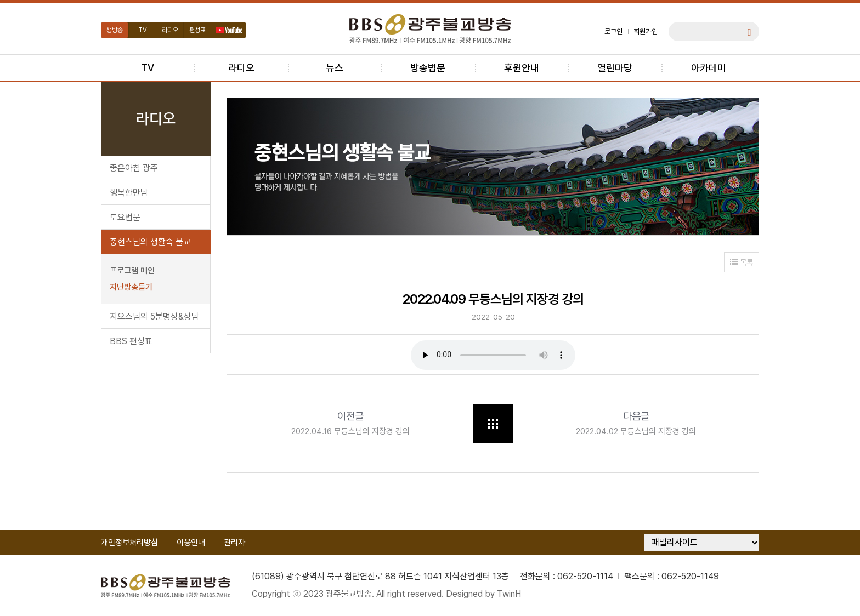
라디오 (170, 30)
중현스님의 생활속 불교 (150, 242)
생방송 (115, 30)
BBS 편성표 (131, 341)
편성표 (197, 30)
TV (143, 30)
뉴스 (335, 68)
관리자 (234, 543)
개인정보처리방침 (129, 543)
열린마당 (615, 68)
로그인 (613, 32)
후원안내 (522, 68)
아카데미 (709, 68)
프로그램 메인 (132, 271)
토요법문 (125, 217)
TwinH (509, 594)
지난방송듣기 (131, 287)
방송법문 (428, 68)
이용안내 (191, 543)
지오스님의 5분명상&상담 (154, 316)
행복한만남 (129, 193)
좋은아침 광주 (134, 168)
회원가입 (646, 32)
